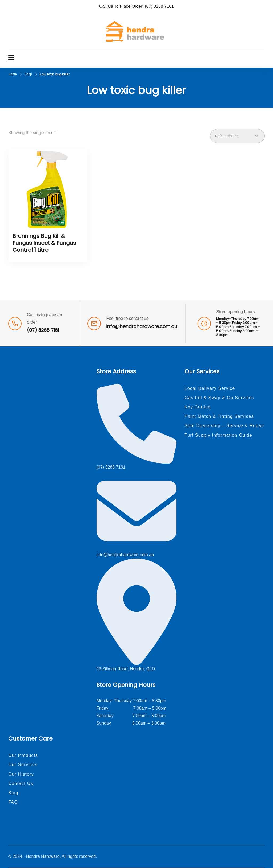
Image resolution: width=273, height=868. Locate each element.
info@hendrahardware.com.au (142, 326)
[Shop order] (237, 136)
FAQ (13, 802)
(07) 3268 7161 (159, 6)
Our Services (23, 765)
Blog (13, 793)
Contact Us (21, 784)
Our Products (23, 755)
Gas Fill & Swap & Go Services (219, 398)
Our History (21, 774)
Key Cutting (198, 407)
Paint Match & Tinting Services (219, 416)
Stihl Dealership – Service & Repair (224, 426)
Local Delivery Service (210, 388)
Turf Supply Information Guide (218, 435)
